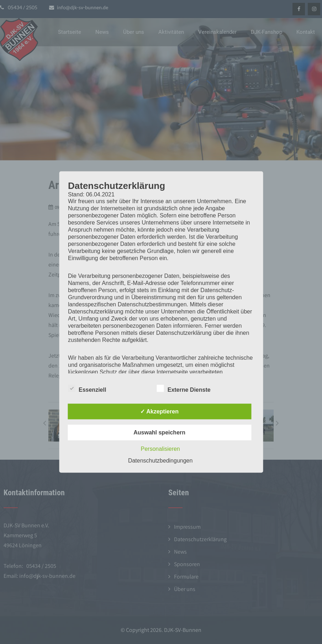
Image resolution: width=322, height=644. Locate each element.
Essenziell (87, 389)
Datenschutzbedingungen (160, 461)
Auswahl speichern (159, 432)
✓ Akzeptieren (159, 411)
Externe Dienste (184, 389)
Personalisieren (160, 449)
